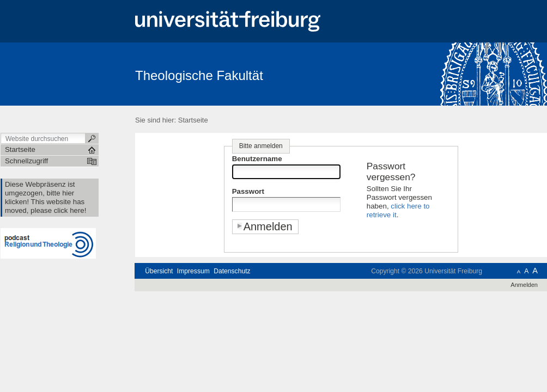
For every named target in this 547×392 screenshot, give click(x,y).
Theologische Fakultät (199, 75)
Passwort (248, 191)
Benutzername (257, 159)
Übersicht (159, 271)
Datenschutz (232, 271)
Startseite (193, 120)
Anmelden (524, 285)
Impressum (193, 271)
